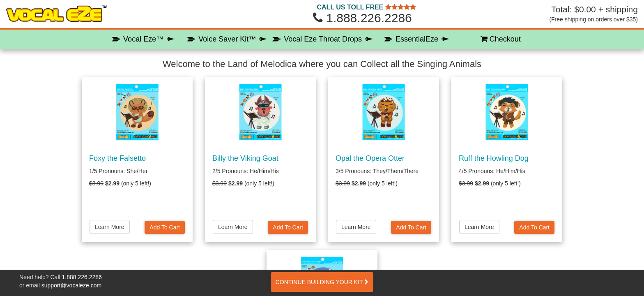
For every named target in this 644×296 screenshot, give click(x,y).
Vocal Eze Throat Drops (323, 39)
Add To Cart (165, 227)
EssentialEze (417, 39)
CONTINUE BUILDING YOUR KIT (322, 282)
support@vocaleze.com (72, 285)
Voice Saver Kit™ (227, 39)
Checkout (501, 39)
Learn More (110, 227)
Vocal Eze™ (143, 39)
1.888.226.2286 (82, 277)
